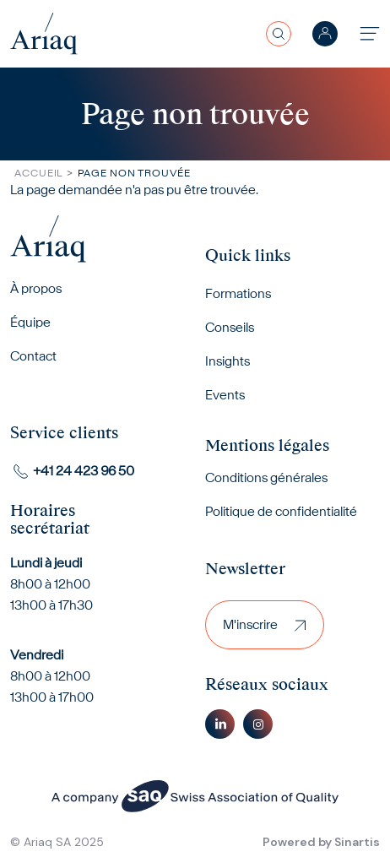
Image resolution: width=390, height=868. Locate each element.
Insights (227, 361)
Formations (238, 293)
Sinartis (357, 842)
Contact (33, 356)
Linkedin (220, 724)
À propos (36, 288)
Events (225, 395)
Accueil (38, 173)
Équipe (30, 322)
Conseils (230, 327)
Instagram (258, 724)
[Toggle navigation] (370, 33)
